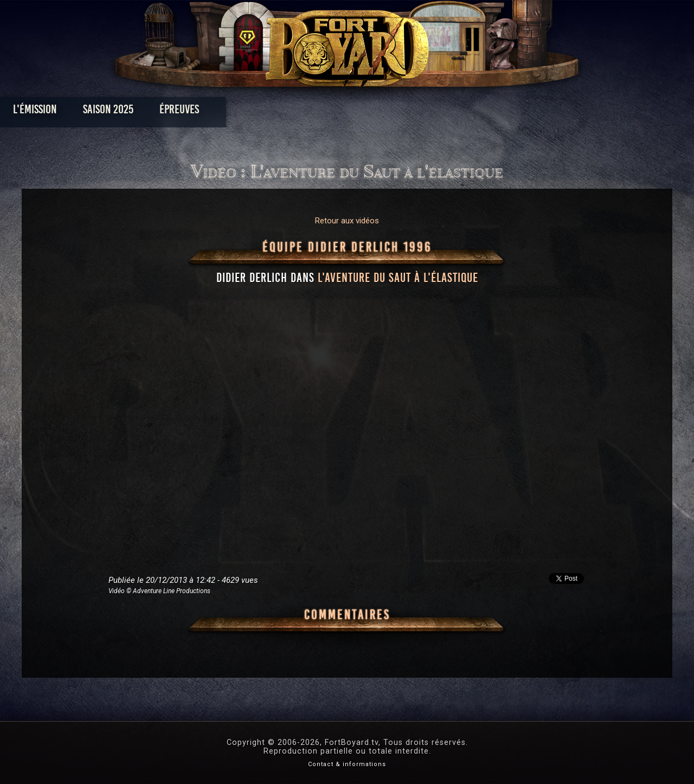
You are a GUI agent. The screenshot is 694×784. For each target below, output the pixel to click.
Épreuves (249, 112)
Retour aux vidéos (347, 221)
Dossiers (422, 112)
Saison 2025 (178, 112)
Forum (481, 112)
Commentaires (347, 615)
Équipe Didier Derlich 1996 (347, 247)
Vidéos (364, 112)
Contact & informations (347, 764)
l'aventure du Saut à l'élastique (398, 278)
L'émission (104, 112)
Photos (309, 112)
